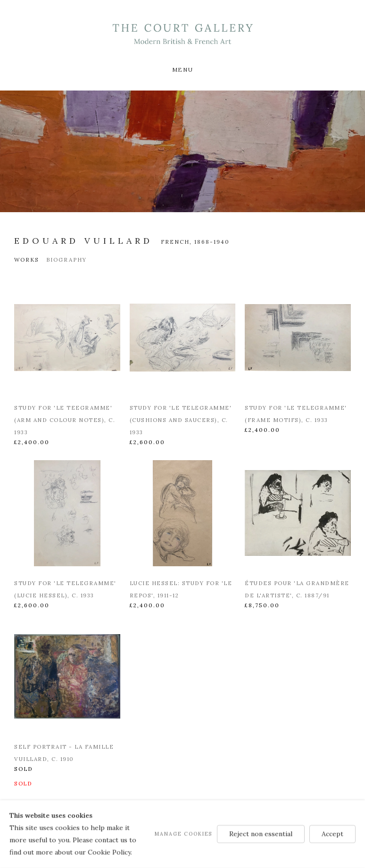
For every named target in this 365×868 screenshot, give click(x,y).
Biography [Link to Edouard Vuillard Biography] (66, 260)
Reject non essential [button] (261, 834)
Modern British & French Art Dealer (182, 34)
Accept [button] (332, 834)
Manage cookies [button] (183, 834)
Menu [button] (182, 70)
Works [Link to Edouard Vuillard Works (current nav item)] (27, 260)
